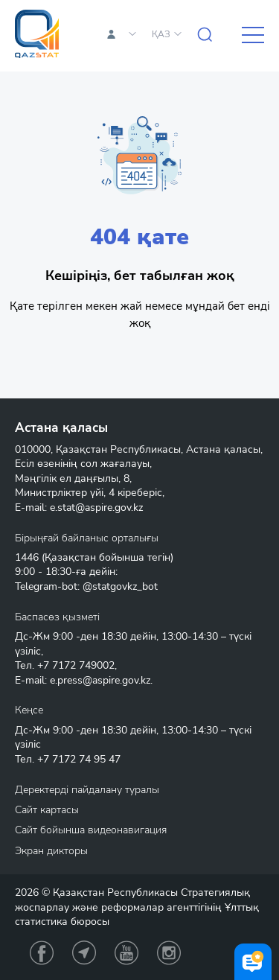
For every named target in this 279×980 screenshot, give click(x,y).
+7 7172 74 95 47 (79, 759)
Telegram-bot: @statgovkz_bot (86, 586)
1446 (27, 557)
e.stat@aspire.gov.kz (96, 507)
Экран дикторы (51, 851)
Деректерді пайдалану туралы (87, 790)
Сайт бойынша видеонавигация (91, 830)
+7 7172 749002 (76, 665)
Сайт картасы (47, 810)
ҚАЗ (161, 34)
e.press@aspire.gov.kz (100, 680)
